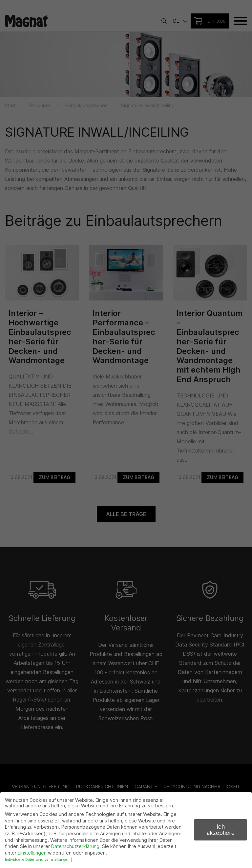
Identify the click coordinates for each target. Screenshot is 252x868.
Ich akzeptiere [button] (221, 830)
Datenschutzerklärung (75, 846)
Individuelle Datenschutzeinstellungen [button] (37, 860)
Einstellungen (32, 853)
